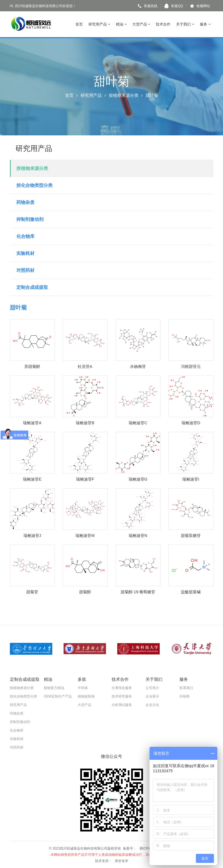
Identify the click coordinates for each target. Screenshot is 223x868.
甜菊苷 (32, 592)
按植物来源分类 (124, 95)
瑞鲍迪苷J (32, 536)
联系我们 (186, 688)
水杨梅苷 (138, 366)
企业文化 (152, 705)
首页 (79, 24)
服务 (205, 24)
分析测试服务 (122, 705)
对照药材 (25, 270)
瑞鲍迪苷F (85, 479)
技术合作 (163, 24)
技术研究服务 (122, 696)
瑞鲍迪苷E (32, 479)
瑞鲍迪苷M (85, 536)
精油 (121, 24)
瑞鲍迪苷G (138, 479)
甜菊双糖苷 (191, 536)
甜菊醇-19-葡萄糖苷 (138, 592)
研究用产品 (99, 24)
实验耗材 (25, 253)
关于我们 (185, 24)
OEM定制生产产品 (58, 696)
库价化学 (122, 861)
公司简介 (152, 688)
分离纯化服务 (122, 688)
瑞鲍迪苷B (85, 423)
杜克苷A (85, 366)
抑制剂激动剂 (30, 219)
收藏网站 (200, 6)
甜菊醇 (85, 592)
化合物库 (25, 236)
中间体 (83, 688)
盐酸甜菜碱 (191, 592)
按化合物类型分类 (34, 185)
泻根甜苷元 (191, 366)
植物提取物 (86, 696)
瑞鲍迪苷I (191, 479)
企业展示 (152, 696)
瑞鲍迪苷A (32, 423)
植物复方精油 (54, 688)
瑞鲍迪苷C (138, 423)
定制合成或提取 (32, 287)
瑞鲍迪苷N (138, 536)
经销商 (185, 696)
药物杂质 (25, 202)
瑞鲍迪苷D (191, 423)
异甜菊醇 (32, 366)
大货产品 (141, 24)
